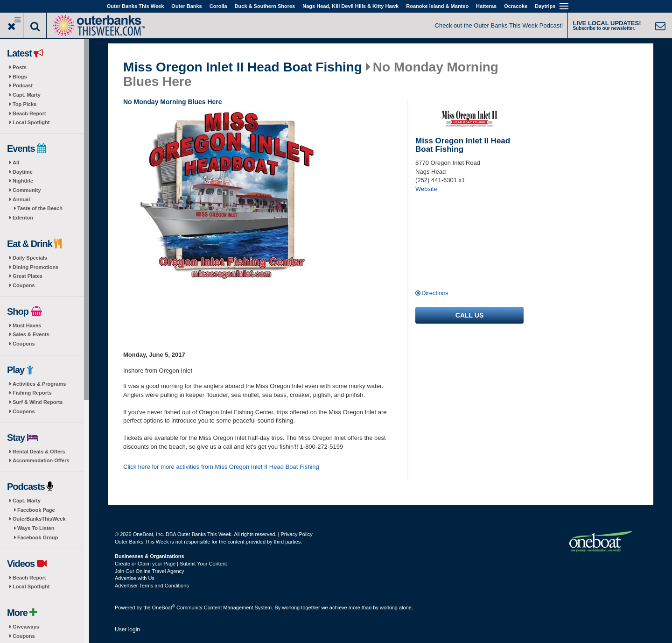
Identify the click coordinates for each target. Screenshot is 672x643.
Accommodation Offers (41, 460)
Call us (469, 315)
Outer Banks (186, 6)
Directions (435, 293)
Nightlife (23, 181)
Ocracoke (516, 6)
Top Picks (24, 104)
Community (27, 190)
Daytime (23, 172)
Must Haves (27, 325)
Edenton (23, 218)
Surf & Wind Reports (38, 402)
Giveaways (26, 627)
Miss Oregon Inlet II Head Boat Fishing (243, 67)
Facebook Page (36, 510)
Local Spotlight (31, 122)
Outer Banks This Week (136, 6)
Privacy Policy (296, 534)
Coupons (24, 285)
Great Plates (28, 276)
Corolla (218, 6)
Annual (21, 199)
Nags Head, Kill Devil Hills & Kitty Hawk (350, 6)
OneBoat (164, 608)
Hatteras (486, 6)
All (16, 163)
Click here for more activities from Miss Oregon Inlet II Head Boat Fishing (221, 467)
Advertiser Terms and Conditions (152, 586)
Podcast (23, 85)
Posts (20, 67)
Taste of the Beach (40, 208)
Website (426, 189)
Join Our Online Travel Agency (150, 571)
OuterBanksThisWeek (39, 519)
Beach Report (29, 113)
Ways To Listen (36, 528)
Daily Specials (30, 258)
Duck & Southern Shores (265, 6)
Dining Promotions (35, 267)
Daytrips (545, 6)
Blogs (20, 77)
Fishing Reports (32, 393)
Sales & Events (31, 334)
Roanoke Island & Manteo (437, 6)
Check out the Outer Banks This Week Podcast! (499, 25)
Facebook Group (38, 537)
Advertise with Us (135, 578)
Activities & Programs (39, 384)
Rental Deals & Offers (39, 452)
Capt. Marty (27, 95)
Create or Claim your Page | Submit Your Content (171, 564)
